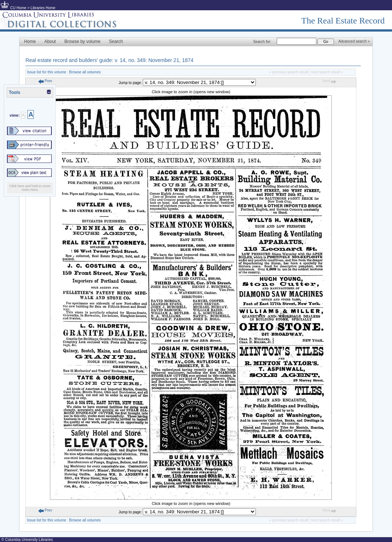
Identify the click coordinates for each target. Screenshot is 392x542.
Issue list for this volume (46, 72)
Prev (45, 81)
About (50, 41)
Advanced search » (354, 41)
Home (30, 41)
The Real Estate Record (343, 21)
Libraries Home (43, 8)
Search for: (262, 42)
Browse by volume (83, 41)
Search (116, 41)
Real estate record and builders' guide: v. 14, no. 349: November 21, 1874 (109, 60)
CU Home (18, 8)
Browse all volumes (85, 72)
